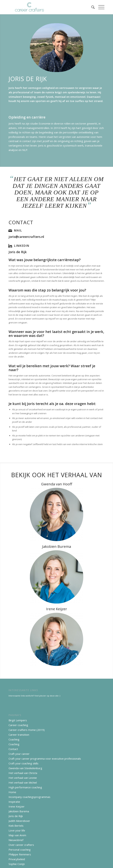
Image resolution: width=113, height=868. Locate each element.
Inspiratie (14, 802)
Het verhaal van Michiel (23, 782)
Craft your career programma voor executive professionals (45, 759)
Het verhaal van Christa (23, 773)
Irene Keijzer (17, 806)
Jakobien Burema (19, 811)
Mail (18, 230)
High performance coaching (25, 787)
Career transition (19, 735)
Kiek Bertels (16, 826)
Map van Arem (17, 835)
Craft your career (19, 754)
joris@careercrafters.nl (26, 237)
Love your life (17, 830)
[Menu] (100, 7)
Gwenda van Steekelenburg (25, 768)
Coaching (14, 739)
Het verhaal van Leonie (23, 778)
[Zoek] (91, 7)
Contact (13, 749)
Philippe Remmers (20, 854)
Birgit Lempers (18, 720)
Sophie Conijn (17, 864)
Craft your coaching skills (23, 763)
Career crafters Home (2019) (27, 730)
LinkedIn (22, 246)
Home (12, 792)
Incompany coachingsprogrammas (29, 797)
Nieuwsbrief (16, 840)
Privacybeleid (17, 859)
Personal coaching (20, 850)
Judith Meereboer (19, 821)
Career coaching (18, 725)
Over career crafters (21, 845)
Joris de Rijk (18, 252)
